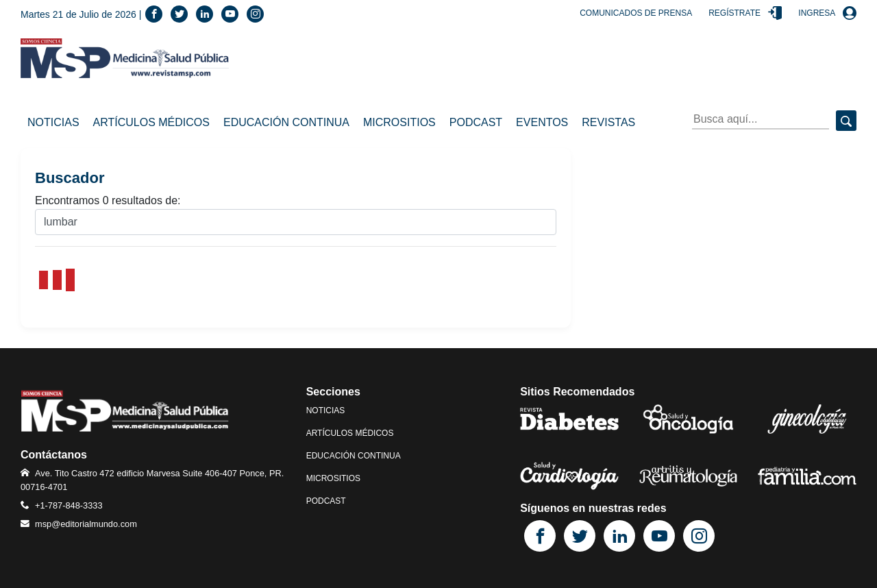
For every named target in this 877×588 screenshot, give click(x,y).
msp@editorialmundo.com (86, 524)
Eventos (542, 122)
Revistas (608, 122)
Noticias (53, 122)
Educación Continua (286, 122)
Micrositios (399, 122)
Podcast (476, 122)
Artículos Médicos (151, 122)
